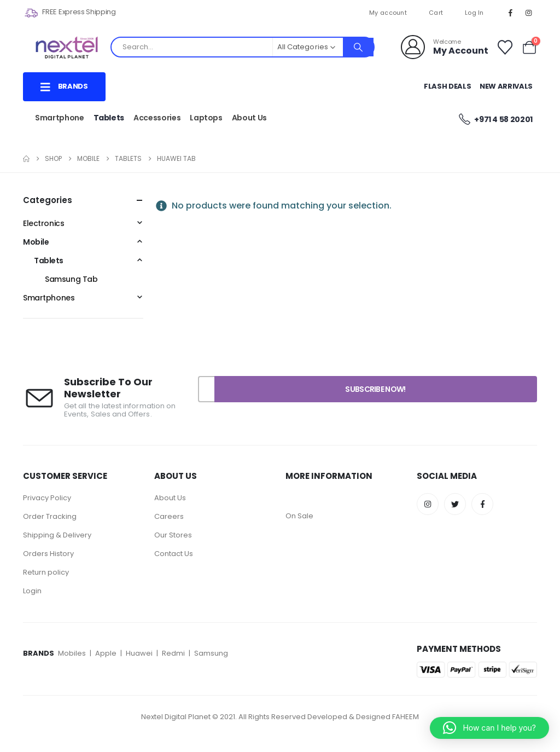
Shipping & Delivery (57, 535)
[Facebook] (511, 13)
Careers (169, 516)
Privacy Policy (48, 498)
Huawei (140, 653)
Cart (436, 13)
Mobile (36, 242)
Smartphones (49, 298)
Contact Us (174, 554)
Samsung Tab (71, 279)
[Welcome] (445, 47)
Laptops (206, 118)
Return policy (46, 572)
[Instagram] (529, 13)
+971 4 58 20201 (495, 119)
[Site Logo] (67, 47)
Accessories (157, 118)
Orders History (48, 554)
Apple (106, 653)
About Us (249, 118)
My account (388, 13)
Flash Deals (447, 86)
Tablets (109, 118)
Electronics (43, 223)
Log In (474, 13)
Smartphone (60, 118)
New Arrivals (506, 86)
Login (32, 591)
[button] (489, 728)
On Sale (299, 516)
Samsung (211, 653)
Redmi (173, 653)
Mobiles (73, 653)
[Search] (358, 47)
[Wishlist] (505, 47)
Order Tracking (50, 516)
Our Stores (173, 535)
